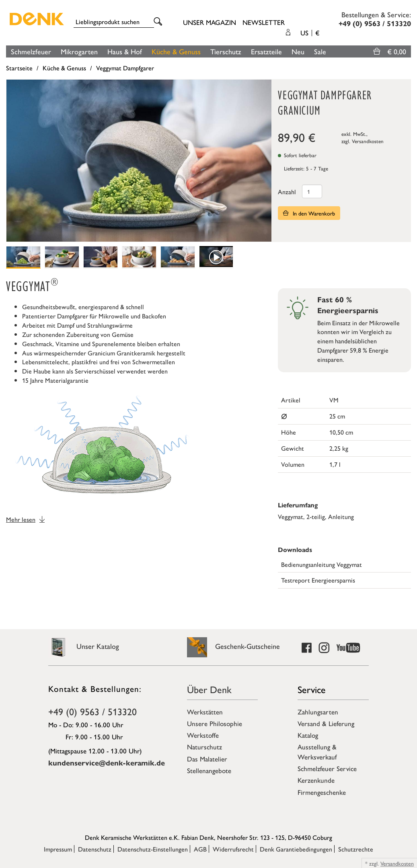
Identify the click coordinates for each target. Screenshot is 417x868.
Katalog (308, 735)
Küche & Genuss (176, 51)
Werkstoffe (203, 735)
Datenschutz (95, 849)
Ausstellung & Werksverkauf (317, 751)
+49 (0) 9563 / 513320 (92, 711)
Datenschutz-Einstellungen (153, 849)
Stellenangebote (209, 770)
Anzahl (287, 192)
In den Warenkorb (309, 213)
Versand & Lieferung (326, 723)
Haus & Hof (125, 51)
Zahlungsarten (318, 712)
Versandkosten (368, 141)
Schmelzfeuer (31, 51)
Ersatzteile (266, 51)
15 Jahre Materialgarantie (55, 380)
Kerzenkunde (316, 780)
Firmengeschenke (322, 792)
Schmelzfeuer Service (327, 768)
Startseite (19, 68)
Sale (320, 51)
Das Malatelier (207, 759)
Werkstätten (205, 712)
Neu (298, 51)
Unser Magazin (210, 22)
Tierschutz (226, 51)
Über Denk (209, 689)
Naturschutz (204, 747)
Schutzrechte (356, 849)
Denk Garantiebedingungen (296, 849)
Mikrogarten (79, 51)
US (310, 33)
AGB (200, 849)
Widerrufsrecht (233, 849)
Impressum (58, 849)
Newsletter (264, 22)
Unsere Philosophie (215, 723)
